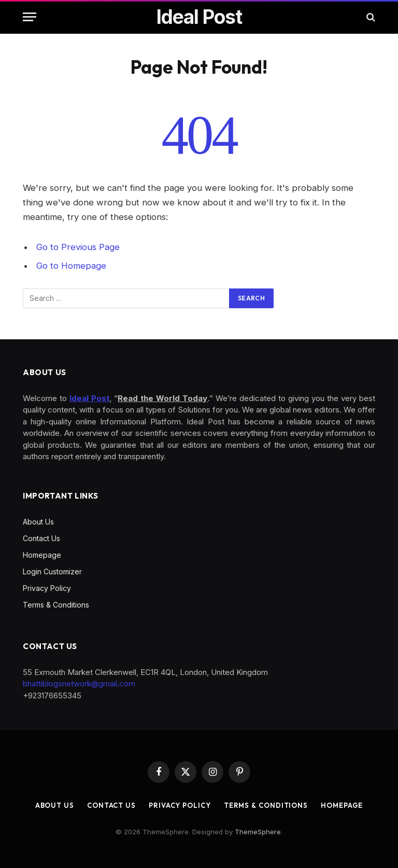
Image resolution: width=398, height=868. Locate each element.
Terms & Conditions (56, 605)
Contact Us (41, 538)
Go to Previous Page (78, 247)
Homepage (42, 555)
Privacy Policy (47, 588)
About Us (38, 522)
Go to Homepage (71, 266)
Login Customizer (52, 571)
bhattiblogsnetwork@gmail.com (79, 684)
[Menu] (30, 17)
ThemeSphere (258, 832)
